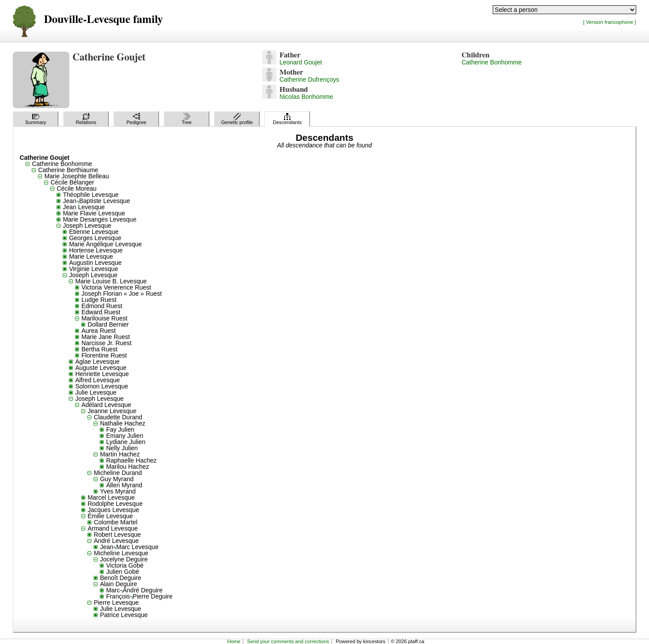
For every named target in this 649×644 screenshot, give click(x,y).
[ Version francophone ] (610, 22)
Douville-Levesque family (103, 20)
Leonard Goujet (301, 62)
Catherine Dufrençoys (309, 79)
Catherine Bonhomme (491, 62)
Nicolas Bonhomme (306, 97)
